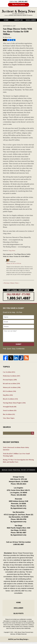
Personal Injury (10, 380)
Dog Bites (8, 395)
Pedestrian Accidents (12, 376)
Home (6, 20)
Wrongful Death (10, 407)
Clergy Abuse (12, 251)
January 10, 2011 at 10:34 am (14, 263)
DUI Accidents (10, 392)
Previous (6, 283)
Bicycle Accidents (11, 399)
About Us (18, 20)
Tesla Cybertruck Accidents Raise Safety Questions (16, 450)
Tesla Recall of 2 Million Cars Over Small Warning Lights (17, 456)
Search (33, 434)
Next (18, 283)
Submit (18, 344)
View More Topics (9, 419)
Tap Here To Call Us (19, 4)
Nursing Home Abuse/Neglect (15, 403)
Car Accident (9, 372)
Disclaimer (31, 20)
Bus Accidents (9, 415)
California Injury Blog (18, 13)
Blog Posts (18, 615)
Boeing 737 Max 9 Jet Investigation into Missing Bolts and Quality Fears (16, 462)
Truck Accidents (10, 411)
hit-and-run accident (12, 384)
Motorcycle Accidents (12, 388)
